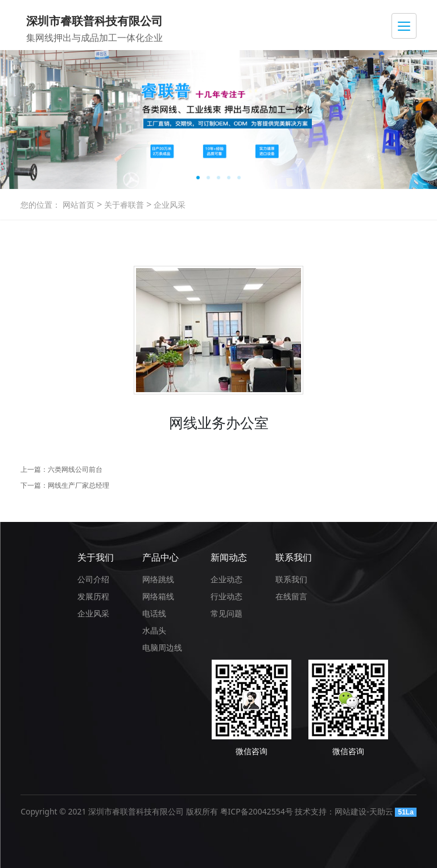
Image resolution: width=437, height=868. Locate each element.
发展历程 (93, 596)
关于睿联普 (123, 205)
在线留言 (291, 596)
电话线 (154, 613)
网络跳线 (158, 579)
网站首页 (79, 205)
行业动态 (226, 596)
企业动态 (226, 579)
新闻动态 (229, 557)
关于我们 (96, 557)
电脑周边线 (162, 647)
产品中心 (160, 557)
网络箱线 (158, 596)
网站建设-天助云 (364, 811)
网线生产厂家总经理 (79, 485)
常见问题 (226, 613)
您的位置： (40, 205)
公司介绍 (93, 579)
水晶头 (154, 630)
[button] (198, 178)
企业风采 (168, 205)
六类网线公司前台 (75, 469)
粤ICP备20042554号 (257, 811)
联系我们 (294, 557)
